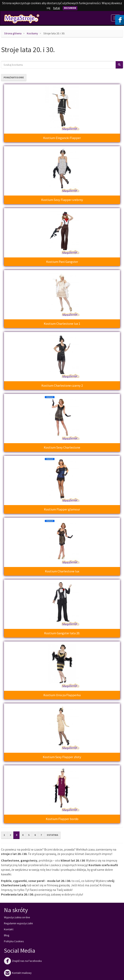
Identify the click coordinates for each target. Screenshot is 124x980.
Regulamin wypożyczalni (18, 923)
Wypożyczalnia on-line (17, 917)
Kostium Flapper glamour (62, 509)
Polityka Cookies (14, 941)
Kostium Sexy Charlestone (62, 447)
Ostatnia (52, 835)
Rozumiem (70, 8)
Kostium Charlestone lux (62, 571)
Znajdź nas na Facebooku (23, 961)
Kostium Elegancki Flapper (62, 138)
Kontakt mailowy (18, 973)
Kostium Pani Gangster (62, 262)
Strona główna (13, 33)
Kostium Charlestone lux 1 (62, 324)
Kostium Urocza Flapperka (62, 695)
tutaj (57, 8)
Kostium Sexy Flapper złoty (62, 757)
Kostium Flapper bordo (62, 819)
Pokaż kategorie (14, 77)
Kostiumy (32, 33)
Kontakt (9, 929)
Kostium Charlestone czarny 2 (62, 385)
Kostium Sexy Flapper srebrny (62, 200)
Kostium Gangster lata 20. (62, 633)
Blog (7, 935)
